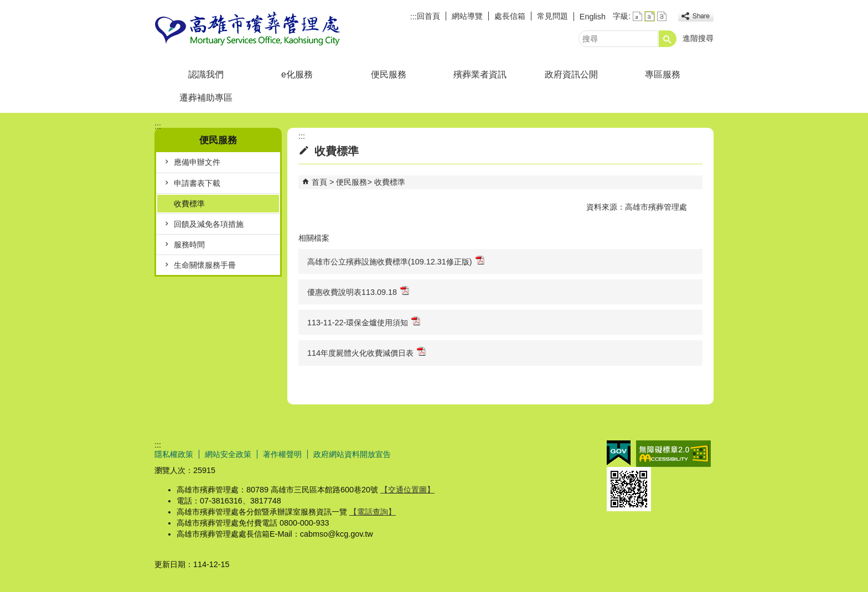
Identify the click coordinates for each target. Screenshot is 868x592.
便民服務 (389, 74)
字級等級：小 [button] (637, 16)
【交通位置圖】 (407, 490)
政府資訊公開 (571, 74)
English (593, 17)
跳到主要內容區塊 (6, 6)
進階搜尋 (698, 38)
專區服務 (663, 74)
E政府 (619, 453)
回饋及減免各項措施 (209, 224)
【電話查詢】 (373, 512)
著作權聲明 (282, 454)
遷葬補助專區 (206, 98)
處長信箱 (510, 16)
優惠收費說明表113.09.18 (358, 291)
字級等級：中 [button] (650, 16)
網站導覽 (467, 16)
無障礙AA (673, 454)
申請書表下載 (197, 183)
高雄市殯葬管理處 (248, 30)
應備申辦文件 (197, 162)
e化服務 (297, 74)
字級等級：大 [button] (662, 16)
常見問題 (552, 16)
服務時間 (189, 245)
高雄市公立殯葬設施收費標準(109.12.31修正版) (396, 261)
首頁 (319, 182)
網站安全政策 (228, 454)
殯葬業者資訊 (480, 74)
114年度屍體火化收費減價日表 (366, 352)
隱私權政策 (174, 454)
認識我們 (206, 74)
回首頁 (428, 16)
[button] (668, 39)
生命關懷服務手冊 (205, 265)
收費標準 (189, 204)
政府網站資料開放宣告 (352, 454)
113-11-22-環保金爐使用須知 (364, 322)
